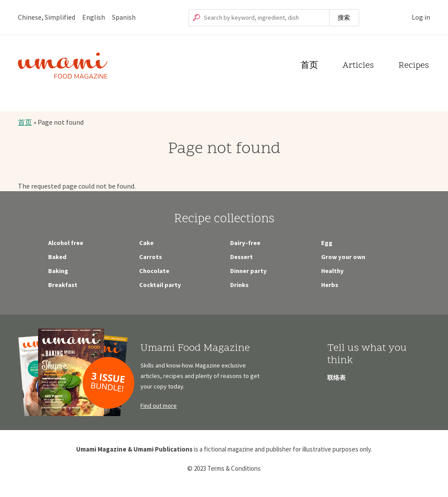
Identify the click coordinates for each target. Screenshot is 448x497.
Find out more (159, 406)
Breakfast (63, 285)
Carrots (150, 257)
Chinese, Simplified (47, 17)
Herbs (330, 285)
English (94, 17)
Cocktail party (160, 285)
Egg (327, 243)
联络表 (336, 378)
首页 (309, 66)
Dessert (241, 257)
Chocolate (154, 271)
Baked (57, 257)
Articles (358, 66)
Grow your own (343, 257)
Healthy (332, 271)
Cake (146, 243)
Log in (421, 17)
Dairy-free (245, 243)
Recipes (414, 66)
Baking (58, 271)
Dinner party (248, 271)
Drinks (239, 285)
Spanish (124, 17)
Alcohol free (66, 243)
